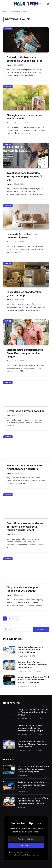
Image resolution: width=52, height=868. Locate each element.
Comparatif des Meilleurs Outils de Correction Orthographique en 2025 (33, 712)
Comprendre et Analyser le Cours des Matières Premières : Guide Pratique (33, 665)
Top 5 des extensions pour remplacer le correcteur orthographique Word (31, 650)
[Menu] (4, 4)
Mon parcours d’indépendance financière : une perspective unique (25, 353)
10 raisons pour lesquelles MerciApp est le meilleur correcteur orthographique (30, 728)
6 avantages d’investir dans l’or (25, 411)
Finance (8, 29)
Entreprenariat (15, 12)
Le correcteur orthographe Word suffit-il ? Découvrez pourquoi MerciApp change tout (33, 680)
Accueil (6, 12)
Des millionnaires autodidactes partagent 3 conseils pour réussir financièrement (25, 527)
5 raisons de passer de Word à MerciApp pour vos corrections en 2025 (33, 785)
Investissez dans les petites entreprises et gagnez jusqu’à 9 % (24, 176)
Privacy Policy (25, 855)
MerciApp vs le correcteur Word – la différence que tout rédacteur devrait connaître (33, 801)
